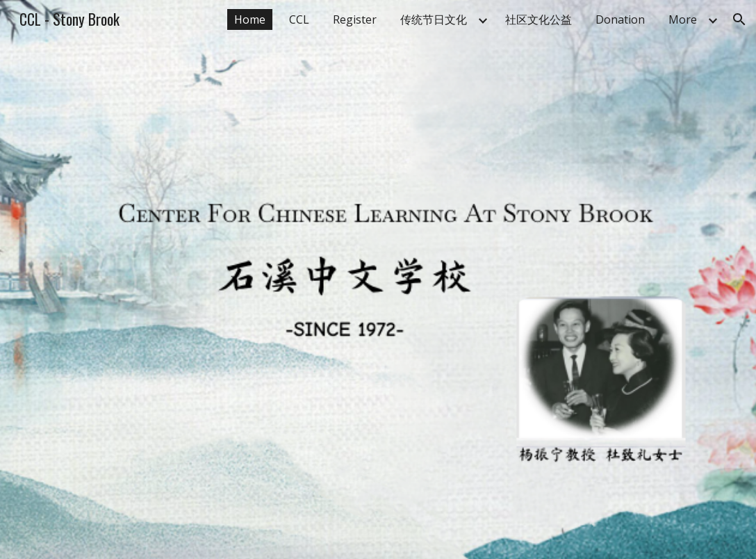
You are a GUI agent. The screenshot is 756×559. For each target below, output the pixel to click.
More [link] (683, 19)
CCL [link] (299, 19)
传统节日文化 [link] (434, 19)
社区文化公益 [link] (539, 19)
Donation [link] (620, 19)
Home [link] (250, 19)
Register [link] (355, 19)
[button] (739, 19)
